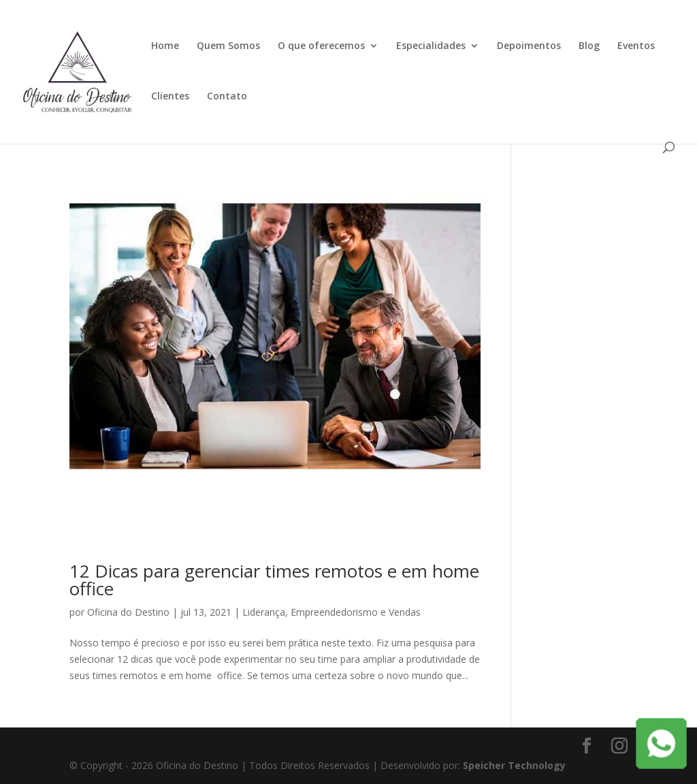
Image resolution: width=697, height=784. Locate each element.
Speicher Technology (514, 765)
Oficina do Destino (128, 612)
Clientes (170, 97)
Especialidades (431, 46)
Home (165, 46)
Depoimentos (529, 46)
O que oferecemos (321, 46)
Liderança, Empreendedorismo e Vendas (331, 612)
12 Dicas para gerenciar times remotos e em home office (274, 580)
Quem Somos (228, 46)
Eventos (636, 46)
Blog (589, 46)
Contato (227, 97)
